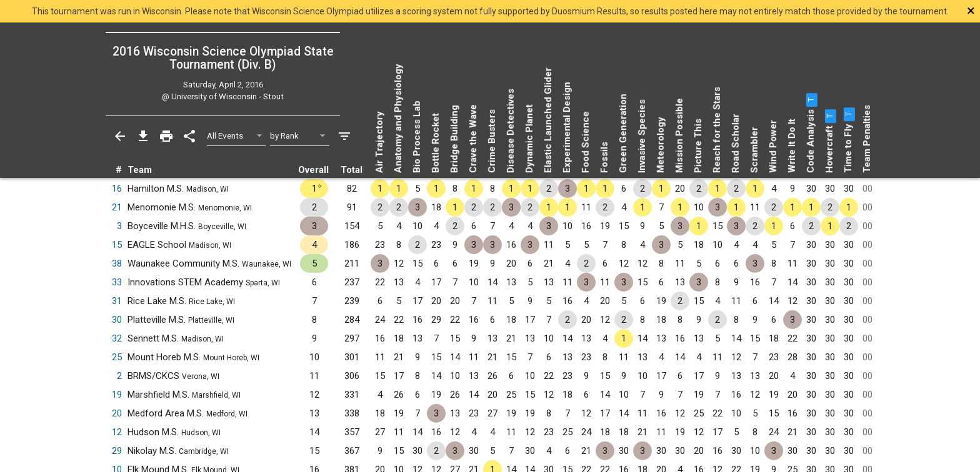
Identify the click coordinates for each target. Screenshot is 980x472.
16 (117, 189)
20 (117, 413)
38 (117, 263)
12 (117, 432)
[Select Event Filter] (237, 136)
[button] (811, 100)
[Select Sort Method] (300, 136)
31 (117, 301)
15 (117, 245)
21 (117, 207)
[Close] (882, 11)
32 (117, 338)
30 (117, 320)
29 (117, 451)
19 (117, 395)
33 (117, 282)
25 (117, 357)
